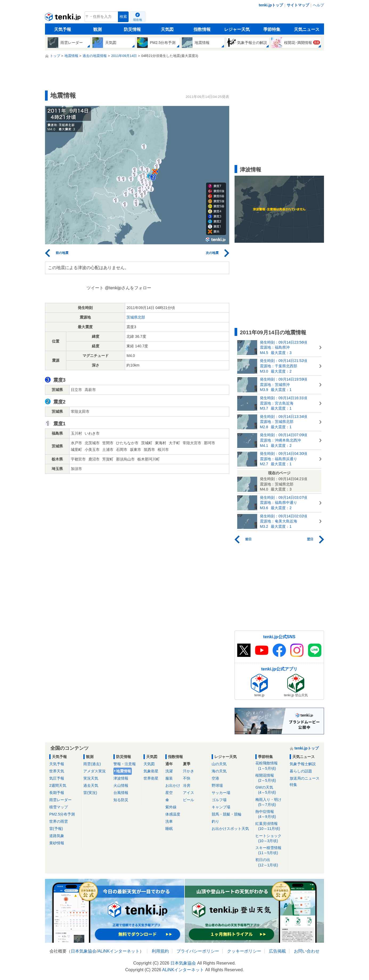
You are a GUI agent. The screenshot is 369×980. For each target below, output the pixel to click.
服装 (169, 778)
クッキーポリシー (244, 951)
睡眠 (169, 829)
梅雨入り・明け (271, 802)
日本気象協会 (84, 951)
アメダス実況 (95, 771)
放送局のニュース (305, 778)
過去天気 (91, 785)
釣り (215, 821)
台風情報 (121, 793)
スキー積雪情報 (271, 851)
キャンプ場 (221, 807)
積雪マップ (59, 807)
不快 (187, 778)
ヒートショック (271, 839)
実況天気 (91, 778)
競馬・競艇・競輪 (227, 814)
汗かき (188, 771)
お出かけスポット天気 (230, 829)
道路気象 (57, 836)
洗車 (169, 821)
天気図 (167, 29)
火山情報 (121, 785)
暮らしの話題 (301, 771)
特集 (293, 785)
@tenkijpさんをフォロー (128, 288)
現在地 (138, 20)
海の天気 (219, 771)
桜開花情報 (271, 778)
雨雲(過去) (92, 764)
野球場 (217, 785)
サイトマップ (298, 5)
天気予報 (63, 29)
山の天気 (219, 764)
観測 (97, 29)
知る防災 (121, 800)
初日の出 (271, 862)
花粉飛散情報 (271, 766)
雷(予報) (56, 829)
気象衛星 (151, 771)
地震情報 (124, 771)
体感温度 (173, 814)
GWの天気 (271, 790)
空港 (215, 778)
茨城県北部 (136, 317)
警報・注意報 (125, 764)
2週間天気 (58, 785)
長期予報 (57, 793)
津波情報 (121, 778)
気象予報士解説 (303, 764)
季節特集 (272, 29)
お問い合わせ (307, 951)
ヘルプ (318, 5)
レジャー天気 (237, 29)
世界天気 (57, 771)
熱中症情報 (271, 814)
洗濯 (169, 771)
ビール (188, 800)
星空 (169, 793)
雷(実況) (90, 793)
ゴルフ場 (219, 800)
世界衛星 (151, 778)
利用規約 (160, 951)
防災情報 (132, 29)
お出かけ (173, 785)
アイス (188, 793)
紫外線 (171, 807)
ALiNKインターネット (119, 951)
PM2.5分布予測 (62, 814)
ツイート (95, 288)
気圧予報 (57, 778)
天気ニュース (307, 29)
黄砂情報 (57, 843)
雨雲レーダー (60, 800)
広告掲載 (277, 951)
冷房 (187, 785)
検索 (123, 17)
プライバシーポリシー (198, 951)
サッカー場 (221, 793)
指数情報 (202, 29)
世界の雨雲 (59, 821)
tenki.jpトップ (271, 5)
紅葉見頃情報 (271, 826)
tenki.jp (63, 18)
